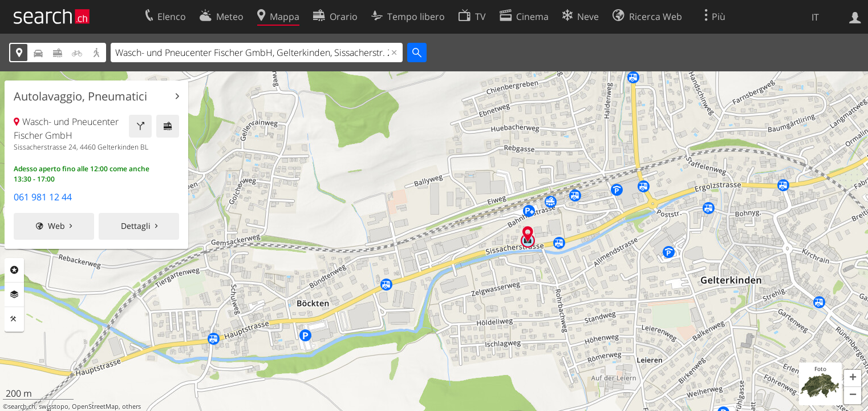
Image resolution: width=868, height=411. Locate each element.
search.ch (22, 406)
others (131, 406)
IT (815, 17)
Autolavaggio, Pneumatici (80, 96)
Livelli (14, 295)
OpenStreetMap (95, 406)
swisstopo (54, 406)
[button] (853, 378)
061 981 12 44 (43, 197)
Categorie (14, 270)
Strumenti (14, 319)
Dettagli (136, 226)
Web (56, 226)
